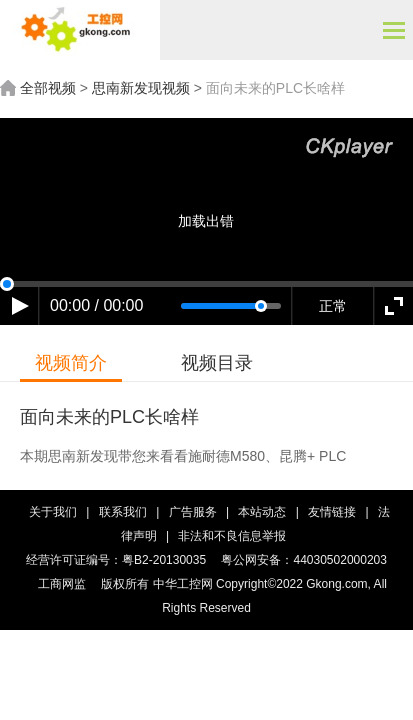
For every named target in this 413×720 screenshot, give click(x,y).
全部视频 (48, 88)
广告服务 (193, 512)
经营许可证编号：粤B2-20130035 (116, 560)
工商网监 (62, 584)
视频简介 (71, 363)
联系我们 (123, 512)
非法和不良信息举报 (232, 536)
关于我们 (53, 512)
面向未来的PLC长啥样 (275, 88)
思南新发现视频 (141, 88)
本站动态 (263, 512)
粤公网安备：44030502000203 (303, 560)
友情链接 (333, 512)
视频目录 (217, 363)
